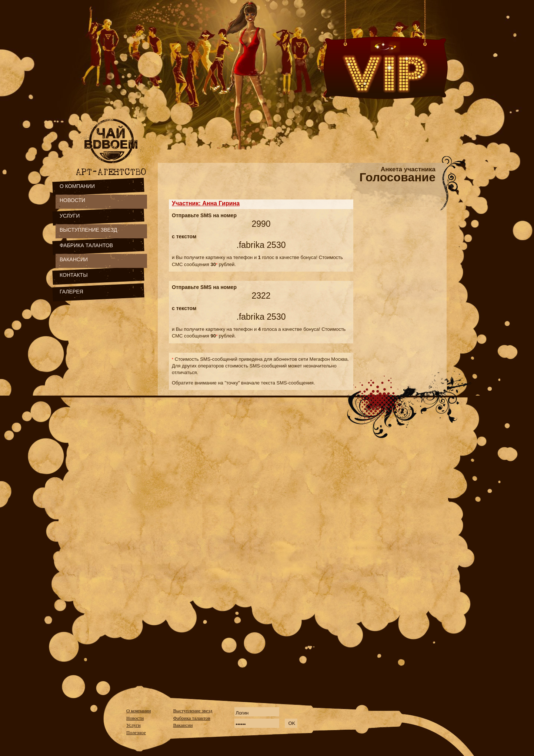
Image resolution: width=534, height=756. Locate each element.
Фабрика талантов (191, 718)
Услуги (133, 725)
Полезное (136, 733)
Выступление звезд (193, 711)
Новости (135, 718)
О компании (138, 711)
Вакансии (183, 725)
